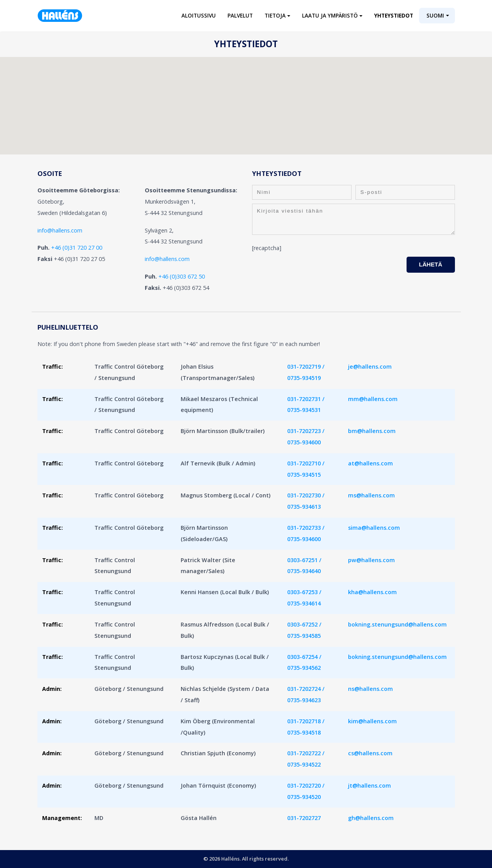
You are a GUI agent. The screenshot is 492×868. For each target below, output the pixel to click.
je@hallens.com (370, 367)
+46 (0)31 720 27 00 (77, 248)
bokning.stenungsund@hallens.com (397, 624)
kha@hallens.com (372, 592)
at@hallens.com (370, 463)
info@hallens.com (60, 230)
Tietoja (275, 15)
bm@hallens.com (372, 431)
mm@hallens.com (373, 399)
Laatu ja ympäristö (330, 15)
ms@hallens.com (371, 495)
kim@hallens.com (372, 721)
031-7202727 (304, 818)
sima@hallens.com (374, 528)
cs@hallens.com (370, 753)
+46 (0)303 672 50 (182, 276)
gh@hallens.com (371, 818)
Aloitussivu (199, 15)
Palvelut (240, 15)
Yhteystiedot (394, 15)
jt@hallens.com (369, 785)
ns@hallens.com (370, 689)
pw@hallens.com (371, 560)
